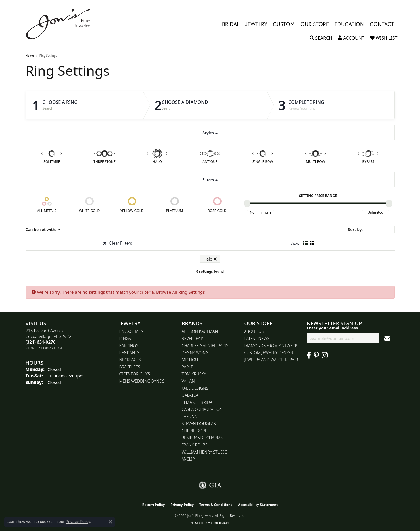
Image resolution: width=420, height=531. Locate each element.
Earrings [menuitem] (129, 346)
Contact (382, 24)
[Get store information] (44, 348)
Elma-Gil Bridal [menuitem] (198, 402)
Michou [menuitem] (190, 360)
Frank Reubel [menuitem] (196, 445)
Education (349, 24)
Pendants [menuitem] (129, 353)
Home (30, 56)
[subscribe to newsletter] (387, 338)
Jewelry (256, 24)
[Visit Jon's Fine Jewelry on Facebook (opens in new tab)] (309, 355)
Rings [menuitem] (125, 338)
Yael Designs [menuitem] (195, 388)
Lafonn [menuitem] (190, 416)
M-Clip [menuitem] (188, 459)
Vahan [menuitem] (188, 381)
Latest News (257, 338)
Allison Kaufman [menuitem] (200, 331)
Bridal (231, 24)
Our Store (315, 24)
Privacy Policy (182, 505)
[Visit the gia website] (210, 485)
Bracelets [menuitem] (130, 367)
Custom (284, 24)
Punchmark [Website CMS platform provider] (220, 523)
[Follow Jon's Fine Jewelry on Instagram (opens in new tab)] (325, 355)
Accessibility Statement (258, 505)
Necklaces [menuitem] (130, 360)
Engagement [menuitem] (133, 331)
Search (48, 108)
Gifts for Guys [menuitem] (135, 374)
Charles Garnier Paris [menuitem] (205, 346)
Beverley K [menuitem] (193, 338)
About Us (254, 331)
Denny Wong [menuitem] (195, 353)
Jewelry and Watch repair (271, 360)
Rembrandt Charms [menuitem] (202, 438)
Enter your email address (332, 328)
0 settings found (210, 271)
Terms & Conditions (216, 505)
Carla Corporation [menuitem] (202, 409)
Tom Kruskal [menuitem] (195, 374)
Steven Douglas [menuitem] (199, 424)
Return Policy (154, 505)
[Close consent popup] (110, 522)
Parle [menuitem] (188, 367)
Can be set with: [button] (41, 229)
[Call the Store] (41, 342)
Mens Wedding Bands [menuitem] (142, 381)
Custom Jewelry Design (269, 353)
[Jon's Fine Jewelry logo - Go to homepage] (61, 24)
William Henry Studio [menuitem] (205, 452)
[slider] (247, 203)
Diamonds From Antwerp (271, 346)
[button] (321, 38)
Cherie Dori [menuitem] (194, 431)
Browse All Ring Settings (181, 292)
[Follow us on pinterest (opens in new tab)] (316, 355)
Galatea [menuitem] (190, 395)
